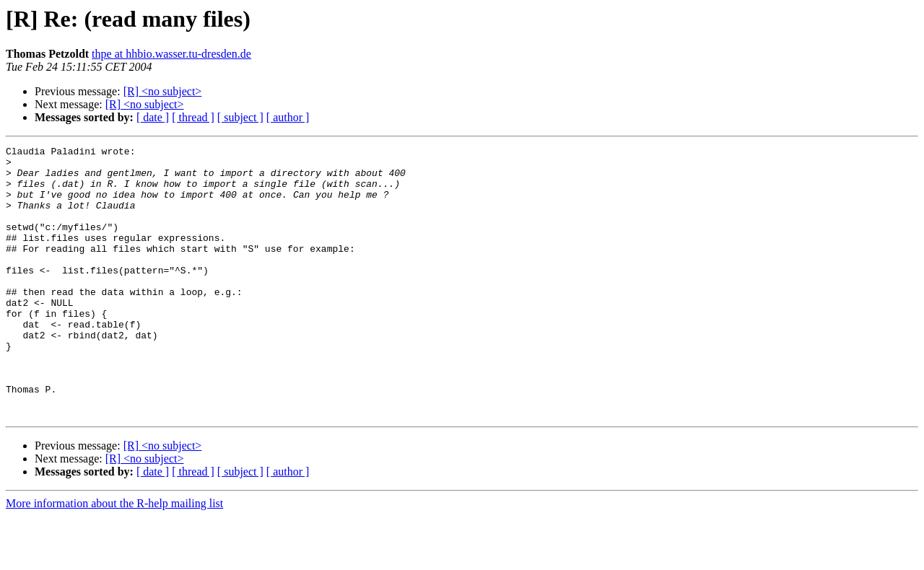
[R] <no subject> (163, 91)
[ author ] (288, 117)
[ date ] (153, 117)
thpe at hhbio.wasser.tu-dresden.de (171, 54)
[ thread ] (193, 117)
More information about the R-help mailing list (114, 557)
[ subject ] (240, 117)
